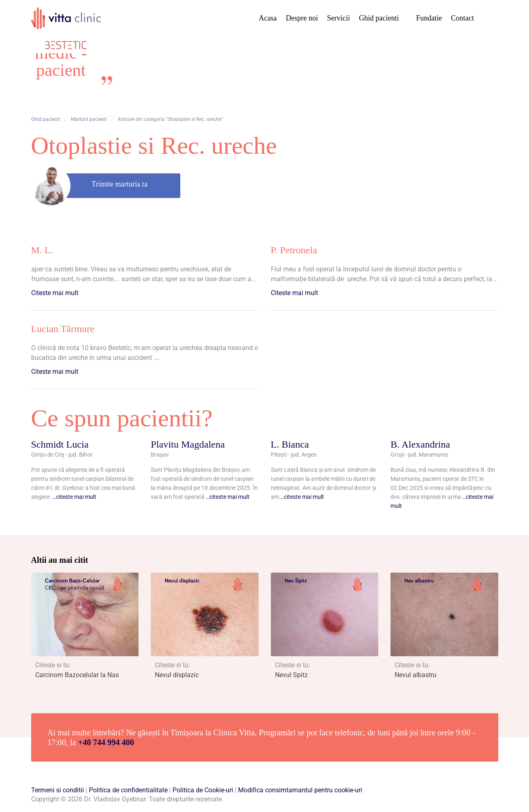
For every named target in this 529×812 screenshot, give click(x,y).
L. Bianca (290, 444)
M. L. (42, 250)
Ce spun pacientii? (122, 418)
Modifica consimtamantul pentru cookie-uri (300, 790)
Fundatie (429, 18)
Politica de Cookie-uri (203, 790)
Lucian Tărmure (63, 329)
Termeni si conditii (58, 790)
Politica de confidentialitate (128, 790)
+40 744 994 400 (106, 742)
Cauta (489, 18)
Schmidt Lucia (60, 444)
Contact (463, 18)
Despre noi (302, 18)
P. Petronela (294, 250)
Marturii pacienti (89, 119)
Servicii (338, 18)
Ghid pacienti (379, 18)
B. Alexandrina (420, 444)
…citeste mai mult (74, 497)
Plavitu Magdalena (188, 444)
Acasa (268, 18)
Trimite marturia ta (120, 184)
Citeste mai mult (55, 293)
